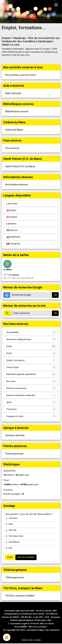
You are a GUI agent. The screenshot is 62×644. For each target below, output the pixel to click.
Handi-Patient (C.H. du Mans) (20, 166)
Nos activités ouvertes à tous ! (21, 75)
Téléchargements (15, 577)
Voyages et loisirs (31, 416)
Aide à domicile (13, 93)
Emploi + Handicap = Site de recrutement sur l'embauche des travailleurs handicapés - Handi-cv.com (31, 41)
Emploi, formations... (31, 360)
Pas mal (12, 530)
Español (12, 217)
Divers (31, 346)
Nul (10, 548)
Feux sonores (12, 148)
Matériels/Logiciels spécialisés (31, 374)
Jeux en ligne (31, 367)
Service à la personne (31, 388)
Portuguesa (13, 244)
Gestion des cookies (31, 640)
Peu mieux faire (16, 536)
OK (55, 295)
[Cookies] (7, 637)
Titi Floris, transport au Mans (20, 596)
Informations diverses (17, 185)
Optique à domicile (15, 435)
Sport (31, 402)
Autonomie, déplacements (31, 339)
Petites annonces (14, 454)
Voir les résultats (26, 557)
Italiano (11, 224)
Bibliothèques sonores (17, 111)
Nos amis (31, 381)
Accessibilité (31, 332)
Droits (31, 353)
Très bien (13, 518)
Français (12, 204)
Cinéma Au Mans (14, 130)
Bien (11, 524)
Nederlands (13, 237)
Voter (10, 557)
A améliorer (14, 542)
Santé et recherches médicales (31, 395)
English (11, 210)
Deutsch (12, 230)
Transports (31, 409)
